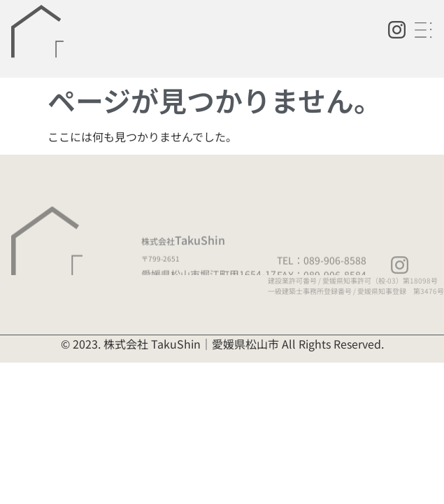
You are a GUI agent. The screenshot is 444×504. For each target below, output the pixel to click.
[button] (425, 30)
